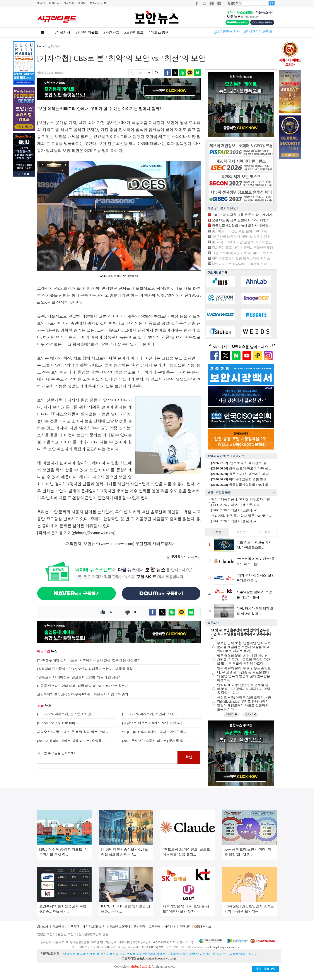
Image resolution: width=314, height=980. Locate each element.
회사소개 (43, 927)
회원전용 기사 (230, 31)
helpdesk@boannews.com (226, 947)
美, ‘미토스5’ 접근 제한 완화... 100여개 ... (241, 231)
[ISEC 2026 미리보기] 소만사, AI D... (150, 714)
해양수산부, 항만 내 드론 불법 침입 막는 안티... (73, 732)
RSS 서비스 (204, 927)
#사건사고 (111, 32)
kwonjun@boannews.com (159, 959)
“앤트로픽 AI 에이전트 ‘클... (240, 463)
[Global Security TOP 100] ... (58, 723)
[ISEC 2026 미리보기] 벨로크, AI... (235, 521)
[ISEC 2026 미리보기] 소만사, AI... (235, 510)
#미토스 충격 (159, 32)
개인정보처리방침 (94, 927)
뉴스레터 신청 (98, 3)
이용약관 (73, 927)
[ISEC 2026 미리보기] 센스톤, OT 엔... (65, 714)
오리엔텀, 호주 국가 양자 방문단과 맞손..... (242, 516)
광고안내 (58, 927)
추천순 (241, 532)
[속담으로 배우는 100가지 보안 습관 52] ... (154, 723)
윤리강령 (139, 927)
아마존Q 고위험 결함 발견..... (241, 479)
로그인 (41, 3)
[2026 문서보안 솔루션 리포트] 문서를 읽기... (156, 741)
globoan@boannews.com (93, 533)
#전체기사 (62, 32)
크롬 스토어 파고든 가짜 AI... (241, 468)
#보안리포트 (134, 32)
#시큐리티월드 (87, 32)
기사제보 (69, 3)
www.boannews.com (117, 544)
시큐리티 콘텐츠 (261, 31)
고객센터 (154, 927)
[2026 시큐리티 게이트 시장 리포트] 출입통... (71, 741)
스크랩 (82, 3)
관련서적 (185, 927)
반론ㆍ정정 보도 (266, 969)
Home (41, 46)
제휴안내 (170, 927)
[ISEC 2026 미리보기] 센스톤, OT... (236, 505)
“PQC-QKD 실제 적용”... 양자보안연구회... (154, 732)
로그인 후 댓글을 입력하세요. (107, 757)
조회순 (217, 532)
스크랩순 (265, 532)
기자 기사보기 (183, 557)
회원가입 (54, 3)
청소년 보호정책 (119, 927)
